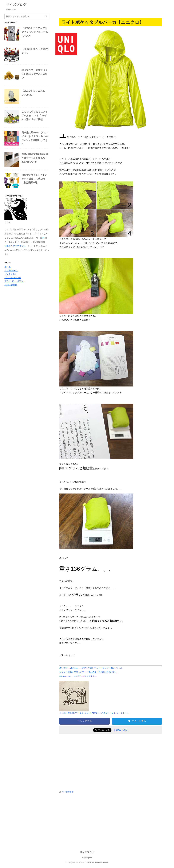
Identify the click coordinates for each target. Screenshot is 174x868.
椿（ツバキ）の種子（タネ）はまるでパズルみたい (35, 74)
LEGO (7, 246)
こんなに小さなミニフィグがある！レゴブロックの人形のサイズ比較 (35, 116)
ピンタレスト (11, 274)
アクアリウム (19, 246)
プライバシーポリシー (15, 281)
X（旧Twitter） (11, 270)
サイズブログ (16, 5)
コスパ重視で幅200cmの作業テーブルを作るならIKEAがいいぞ (35, 158)
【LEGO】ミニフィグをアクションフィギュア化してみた (35, 32)
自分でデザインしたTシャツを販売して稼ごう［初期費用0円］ (34, 179)
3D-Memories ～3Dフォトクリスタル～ (78, 676)
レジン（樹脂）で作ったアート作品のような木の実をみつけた (88, 672)
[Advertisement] (84, 761)
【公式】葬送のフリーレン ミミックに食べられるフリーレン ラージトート (94, 713)
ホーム (8, 267)
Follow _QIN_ (121, 730)
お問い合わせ (11, 285)
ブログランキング (13, 278)
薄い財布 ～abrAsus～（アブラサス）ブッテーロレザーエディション (91, 668)
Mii (43, 238)
